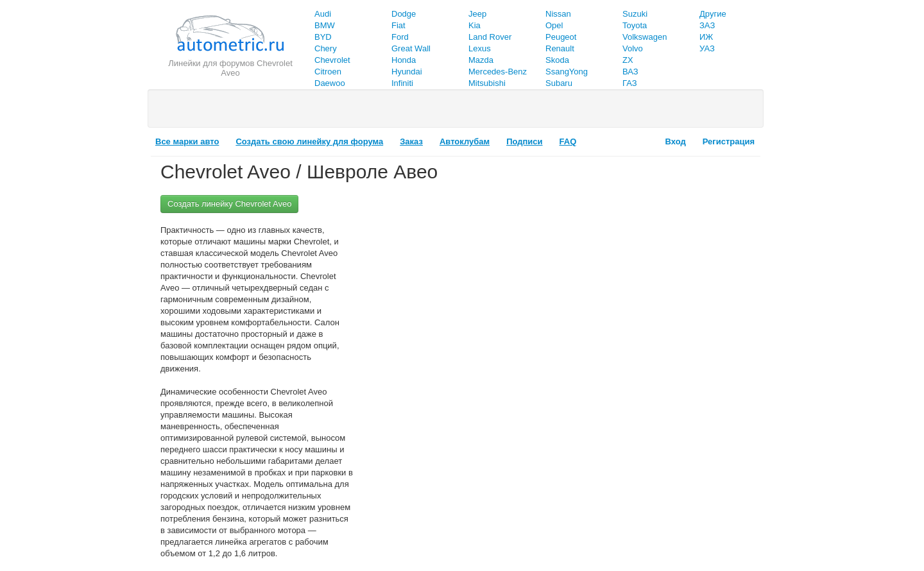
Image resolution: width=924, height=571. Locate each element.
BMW (325, 25)
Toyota (635, 25)
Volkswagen (645, 37)
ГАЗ (630, 83)
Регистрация (729, 141)
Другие (713, 14)
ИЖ (706, 37)
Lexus (480, 48)
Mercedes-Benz (498, 72)
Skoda (557, 60)
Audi (323, 14)
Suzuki (635, 14)
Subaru (559, 83)
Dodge (404, 14)
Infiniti (402, 83)
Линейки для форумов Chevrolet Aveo (230, 68)
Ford (400, 37)
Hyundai (407, 72)
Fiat (398, 25)
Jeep (477, 14)
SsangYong (567, 72)
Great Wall (411, 48)
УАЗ (707, 48)
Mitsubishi (487, 83)
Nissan (558, 14)
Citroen (328, 72)
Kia (475, 25)
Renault (560, 48)
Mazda (481, 60)
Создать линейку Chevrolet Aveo (229, 204)
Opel (554, 25)
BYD (323, 37)
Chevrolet (332, 60)
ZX (628, 60)
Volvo (633, 48)
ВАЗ (630, 72)
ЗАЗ (707, 25)
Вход (676, 141)
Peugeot (561, 37)
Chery (326, 48)
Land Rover (490, 37)
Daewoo (330, 83)
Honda (404, 60)
